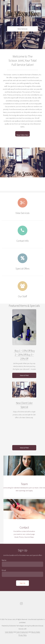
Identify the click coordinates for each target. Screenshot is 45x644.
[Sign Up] (22, 583)
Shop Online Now (22, 135)
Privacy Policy (23, 635)
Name (4, 560)
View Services (22, 29)
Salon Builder (9, 632)
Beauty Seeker (36, 632)
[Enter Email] (23, 574)
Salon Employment (22, 632)
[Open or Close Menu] (22, 3)
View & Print (24, 375)
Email (4, 570)
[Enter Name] (23, 564)
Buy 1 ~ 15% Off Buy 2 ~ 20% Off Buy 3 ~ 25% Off (24, 355)
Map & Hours (23, 38)
